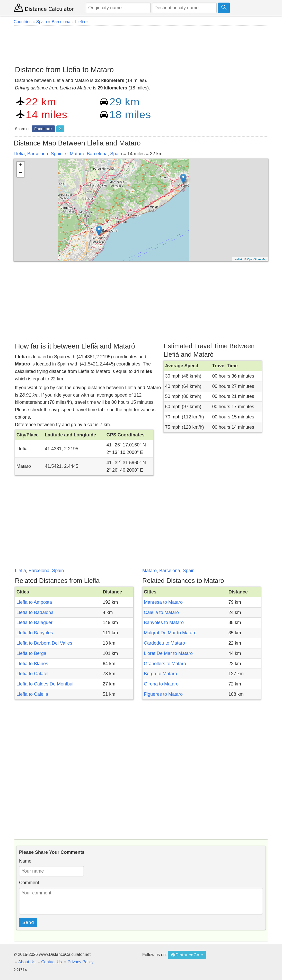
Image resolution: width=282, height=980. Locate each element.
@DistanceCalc (187, 955)
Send (28, 922)
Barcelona (38, 154)
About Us (27, 962)
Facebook (43, 129)
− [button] (21, 173)
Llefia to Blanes (32, 664)
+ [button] (21, 166)
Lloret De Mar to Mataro (168, 653)
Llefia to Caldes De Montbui (45, 684)
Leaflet (238, 259)
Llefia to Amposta (34, 602)
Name (25, 861)
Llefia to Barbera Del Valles (44, 643)
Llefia (19, 154)
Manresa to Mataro (163, 602)
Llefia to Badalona (35, 612)
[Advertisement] (141, 44)
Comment (29, 883)
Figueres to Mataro (163, 694)
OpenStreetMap (257, 259)
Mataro (77, 154)
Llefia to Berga (31, 653)
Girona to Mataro (161, 684)
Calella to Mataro (161, 612)
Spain (57, 154)
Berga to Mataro (160, 674)
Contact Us (51, 962)
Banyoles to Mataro (164, 622)
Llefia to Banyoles (35, 633)
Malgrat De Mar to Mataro (170, 633)
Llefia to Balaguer (34, 622)
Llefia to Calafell (33, 674)
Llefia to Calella (32, 694)
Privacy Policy (81, 962)
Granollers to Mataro (165, 664)
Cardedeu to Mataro (164, 643)
